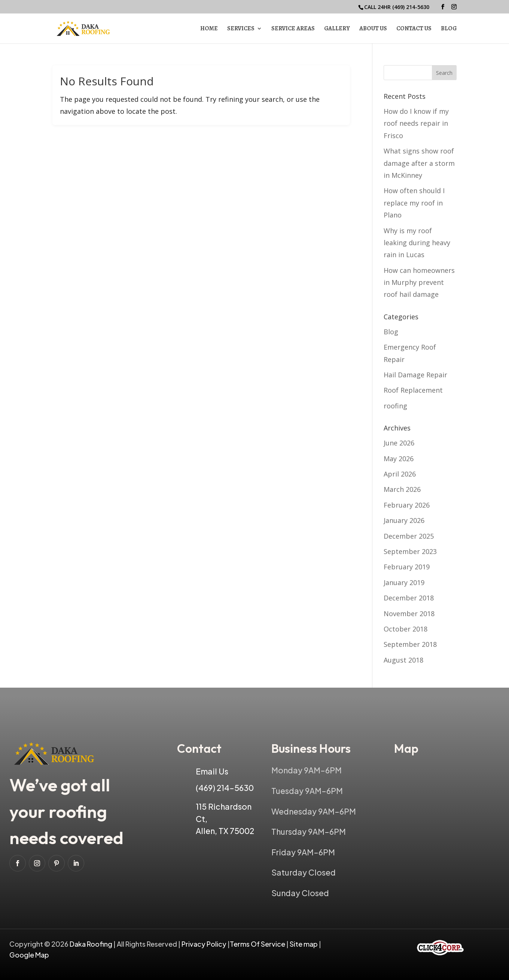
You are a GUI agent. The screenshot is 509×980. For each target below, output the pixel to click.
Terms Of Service (258, 944)
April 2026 (400, 474)
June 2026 (399, 443)
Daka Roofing (92, 944)
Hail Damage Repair (415, 375)
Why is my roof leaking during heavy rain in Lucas (417, 243)
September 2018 (410, 644)
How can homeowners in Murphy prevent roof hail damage (419, 282)
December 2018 (409, 598)
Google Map (29, 955)
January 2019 (404, 582)
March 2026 (402, 489)
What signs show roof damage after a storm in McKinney (419, 163)
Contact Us (414, 29)
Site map (304, 944)
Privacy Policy (204, 944)
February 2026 (407, 505)
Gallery (337, 29)
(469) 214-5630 (411, 7)
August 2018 (403, 660)
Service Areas (293, 29)
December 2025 (409, 536)
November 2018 (409, 614)
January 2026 (404, 520)
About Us (373, 29)
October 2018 (406, 629)
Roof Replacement (413, 390)
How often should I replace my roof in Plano (414, 203)
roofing (395, 406)
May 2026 (399, 459)
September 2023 (410, 551)
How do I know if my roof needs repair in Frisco (416, 123)
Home (209, 29)
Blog (449, 29)
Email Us (212, 771)
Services (241, 29)
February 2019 (407, 567)
